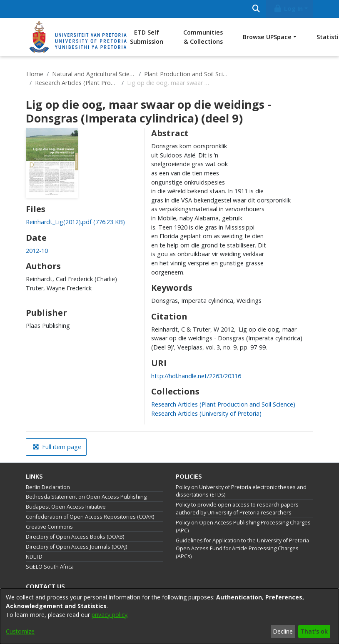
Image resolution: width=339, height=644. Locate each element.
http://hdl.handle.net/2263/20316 (196, 376)
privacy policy (110, 615)
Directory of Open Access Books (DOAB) (75, 537)
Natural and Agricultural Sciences (94, 74)
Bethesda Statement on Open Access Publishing (86, 497)
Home (35, 74)
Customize (20, 631)
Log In (288, 9)
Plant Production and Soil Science (186, 74)
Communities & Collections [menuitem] (203, 37)
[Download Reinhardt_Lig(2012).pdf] (75, 222)
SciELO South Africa (50, 567)
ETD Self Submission (147, 37)
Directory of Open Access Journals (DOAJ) (76, 547)
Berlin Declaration (48, 487)
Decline (283, 631)
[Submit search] (256, 9)
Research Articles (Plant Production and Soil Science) (77, 83)
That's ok (314, 631)
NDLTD (34, 557)
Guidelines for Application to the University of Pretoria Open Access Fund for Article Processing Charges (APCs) (242, 548)
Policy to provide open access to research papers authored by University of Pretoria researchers (237, 509)
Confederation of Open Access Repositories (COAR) (90, 517)
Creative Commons (49, 527)
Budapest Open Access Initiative (66, 507)
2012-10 (37, 251)
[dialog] (169, 616)
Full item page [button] (57, 447)
